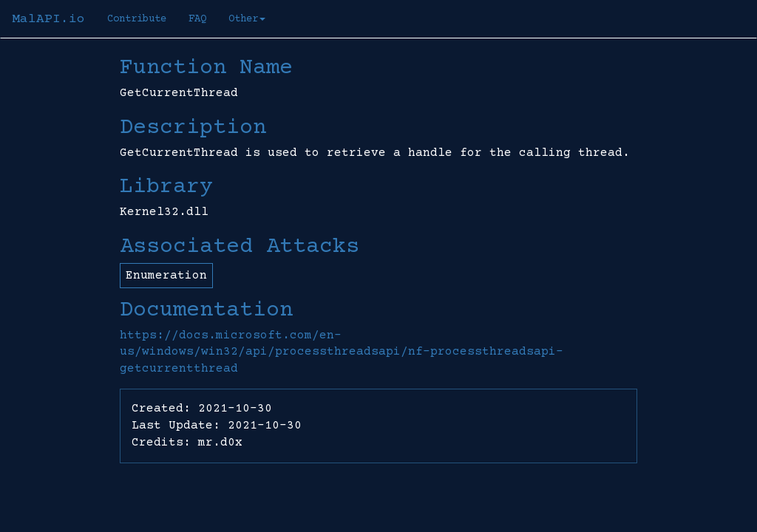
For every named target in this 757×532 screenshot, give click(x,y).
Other (247, 19)
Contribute (137, 19)
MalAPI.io (48, 19)
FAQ (197, 19)
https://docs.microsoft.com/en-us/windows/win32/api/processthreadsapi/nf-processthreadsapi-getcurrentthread (342, 352)
